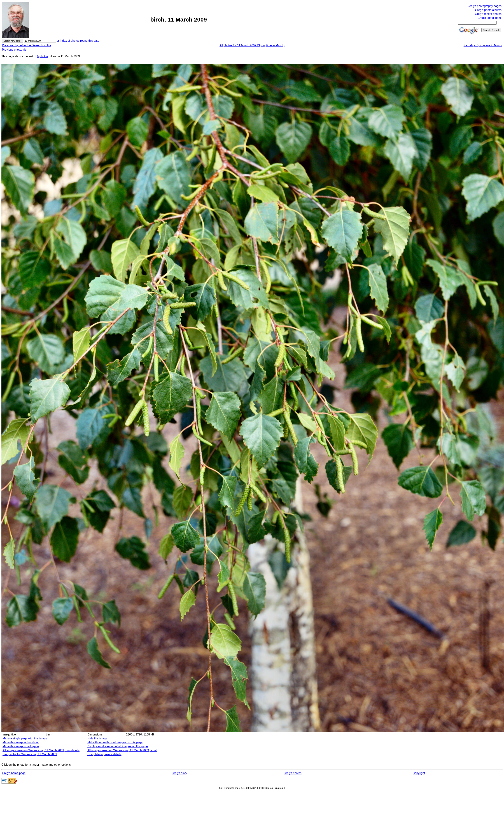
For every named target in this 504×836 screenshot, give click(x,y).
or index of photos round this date (78, 41)
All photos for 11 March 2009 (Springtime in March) (252, 45)
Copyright (419, 773)
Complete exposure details (104, 754)
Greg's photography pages (485, 6)
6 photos (42, 56)
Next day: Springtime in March (483, 45)
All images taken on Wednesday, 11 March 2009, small (122, 750)
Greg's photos (293, 773)
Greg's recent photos (488, 14)
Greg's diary (179, 773)
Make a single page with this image (25, 738)
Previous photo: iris (14, 50)
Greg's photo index (489, 18)
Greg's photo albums (488, 10)
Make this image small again (21, 746)
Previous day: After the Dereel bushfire (27, 45)
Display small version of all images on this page (118, 746)
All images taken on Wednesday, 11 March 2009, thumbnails (41, 750)
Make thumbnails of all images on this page (115, 742)
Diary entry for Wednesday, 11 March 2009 (30, 754)
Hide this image (97, 738)
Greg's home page (14, 773)
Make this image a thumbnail (21, 742)
